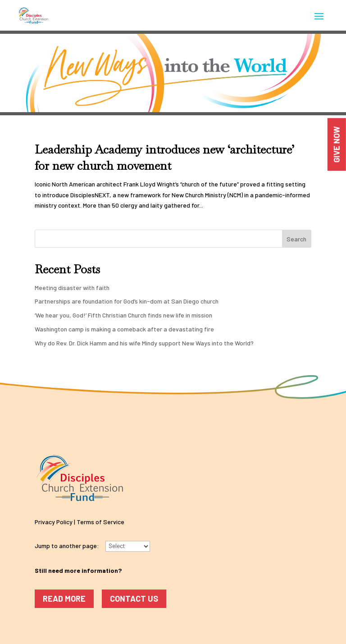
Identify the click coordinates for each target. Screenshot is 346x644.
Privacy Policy (54, 522)
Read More (64, 599)
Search (296, 239)
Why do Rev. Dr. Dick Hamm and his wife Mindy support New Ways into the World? (144, 343)
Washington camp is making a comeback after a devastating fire (124, 329)
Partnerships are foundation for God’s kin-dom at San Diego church (127, 301)
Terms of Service (100, 522)
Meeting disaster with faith (72, 288)
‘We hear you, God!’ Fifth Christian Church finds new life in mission (123, 315)
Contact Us (134, 599)
